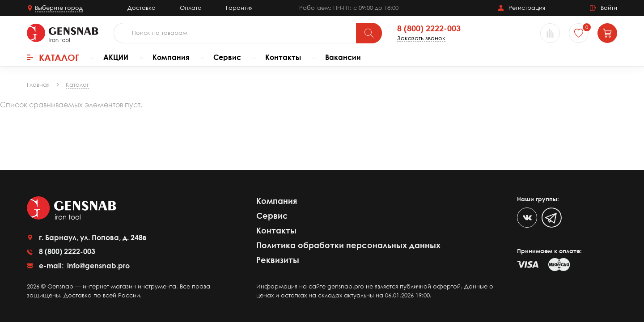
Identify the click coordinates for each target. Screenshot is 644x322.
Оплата (191, 8)
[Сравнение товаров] (550, 33)
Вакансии (343, 57)
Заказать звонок (421, 38)
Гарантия (239, 8)
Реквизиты (278, 260)
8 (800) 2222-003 (429, 29)
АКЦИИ (116, 57)
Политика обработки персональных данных (348, 245)
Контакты (283, 57)
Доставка (142, 8)
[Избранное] (579, 33)
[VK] (527, 218)
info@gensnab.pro (97, 266)
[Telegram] (552, 218)
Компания (171, 57)
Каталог (53, 57)
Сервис (227, 57)
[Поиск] (369, 33)
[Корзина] (607, 33)
